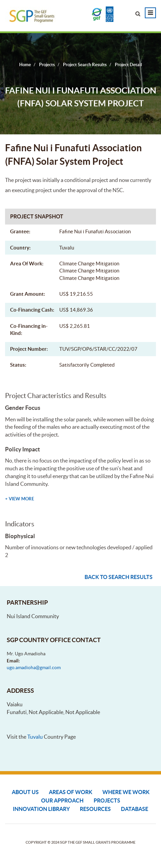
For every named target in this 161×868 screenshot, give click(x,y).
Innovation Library (41, 809)
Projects (107, 800)
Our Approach (62, 800)
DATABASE (135, 809)
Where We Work (126, 792)
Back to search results (119, 577)
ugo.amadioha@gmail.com (34, 667)
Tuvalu (35, 737)
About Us (25, 792)
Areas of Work (71, 792)
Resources (95, 809)
